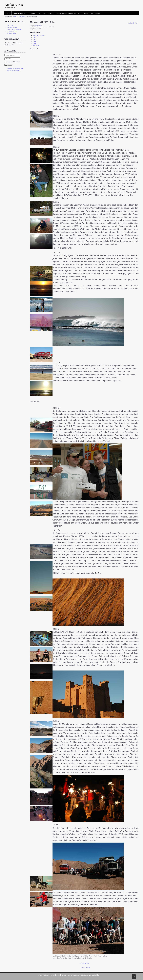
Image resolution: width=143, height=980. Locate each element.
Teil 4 (35, 40)
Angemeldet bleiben (13, 62)
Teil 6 (34, 44)
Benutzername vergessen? (15, 68)
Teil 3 (34, 38)
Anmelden (9, 65)
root (86, 13)
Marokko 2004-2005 (39, 35)
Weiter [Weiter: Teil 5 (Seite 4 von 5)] (87, 963)
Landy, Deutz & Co (46, 13)
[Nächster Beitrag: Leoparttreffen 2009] (88, 968)
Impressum (96, 13)
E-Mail (135, 23)
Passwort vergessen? (14, 71)
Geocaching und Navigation (69, 13)
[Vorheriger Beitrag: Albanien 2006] (83, 968)
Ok (134, 977)
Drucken (130, 23)
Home (8, 13)
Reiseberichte (19, 13)
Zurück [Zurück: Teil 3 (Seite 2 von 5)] (82, 963)
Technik (32, 13)
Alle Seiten (36, 46)
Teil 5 (34, 42)
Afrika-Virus (14, 5)
